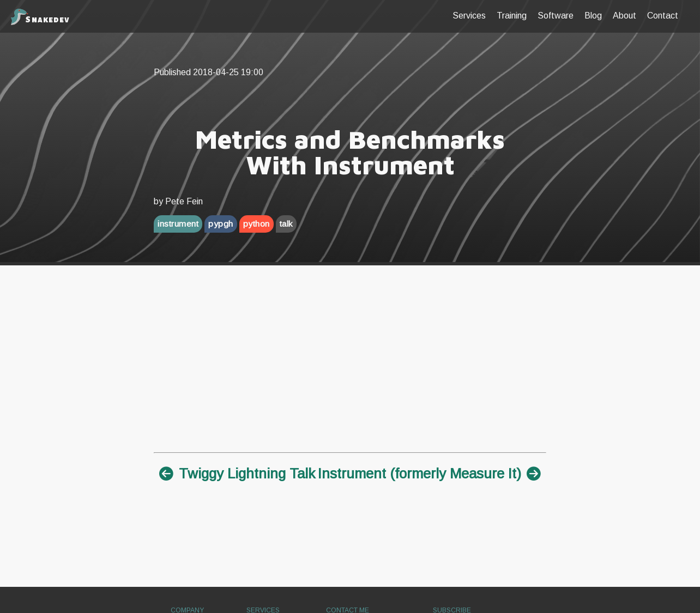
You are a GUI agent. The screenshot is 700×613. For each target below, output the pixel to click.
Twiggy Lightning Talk (237, 474)
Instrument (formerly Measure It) (429, 474)
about (624, 16)
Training (512, 16)
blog (593, 16)
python (257, 224)
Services (469, 16)
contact (663, 16)
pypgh (221, 224)
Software (556, 16)
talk (286, 224)
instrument (178, 224)
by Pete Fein (178, 201)
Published (209, 72)
